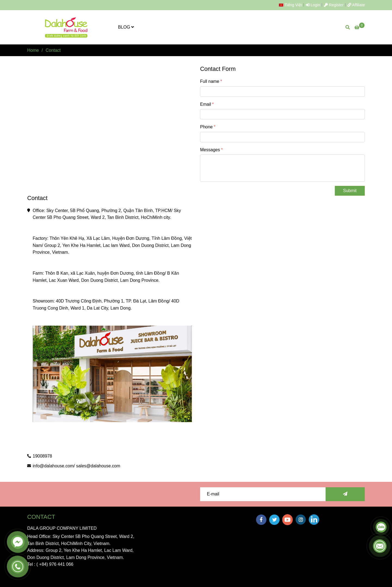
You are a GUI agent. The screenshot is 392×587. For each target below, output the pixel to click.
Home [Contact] (33, 50)
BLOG (126, 27)
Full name (210, 81)
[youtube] (288, 520)
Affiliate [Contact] (356, 5)
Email (206, 104)
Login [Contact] (313, 5)
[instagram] (301, 520)
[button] (292, 5)
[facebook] (261, 520)
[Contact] (66, 27)
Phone (206, 127)
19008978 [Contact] (42, 456)
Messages (210, 150)
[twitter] (274, 520)
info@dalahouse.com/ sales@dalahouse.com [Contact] (76, 466)
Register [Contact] (334, 5)
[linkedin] (314, 520)
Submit (350, 191)
